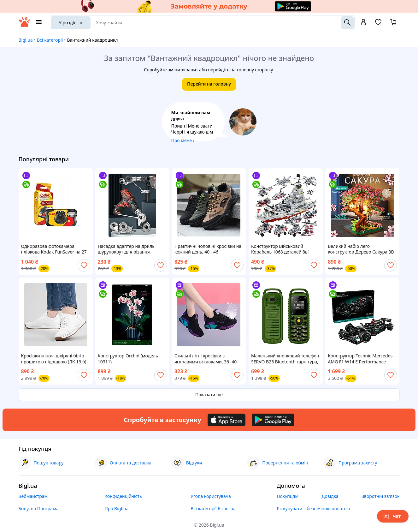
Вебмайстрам (33, 496)
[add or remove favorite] (84, 265)
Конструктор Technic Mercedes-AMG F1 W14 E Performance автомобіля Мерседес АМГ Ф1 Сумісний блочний (361, 359)
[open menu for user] (363, 23)
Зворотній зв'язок (381, 496)
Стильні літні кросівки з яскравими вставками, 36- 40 (206, 359)
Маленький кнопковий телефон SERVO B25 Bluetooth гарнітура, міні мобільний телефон (285, 359)
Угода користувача (211, 496)
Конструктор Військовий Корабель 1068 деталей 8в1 (281, 249)
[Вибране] (378, 24)
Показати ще (209, 395)
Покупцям (288, 496)
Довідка (330, 496)
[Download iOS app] (227, 420)
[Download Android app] (273, 420)
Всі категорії (50, 40)
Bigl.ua (26, 40)
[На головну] (24, 25)
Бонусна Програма (39, 508)
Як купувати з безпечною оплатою (313, 508)
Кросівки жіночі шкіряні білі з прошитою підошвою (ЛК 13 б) (54, 359)
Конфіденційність (123, 496)
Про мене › (183, 140)
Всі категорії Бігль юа (213, 508)
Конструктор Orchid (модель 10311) (128, 359)
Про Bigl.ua (116, 508)
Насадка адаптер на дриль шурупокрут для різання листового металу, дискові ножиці (126, 249)
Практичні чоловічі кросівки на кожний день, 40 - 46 (208, 249)
